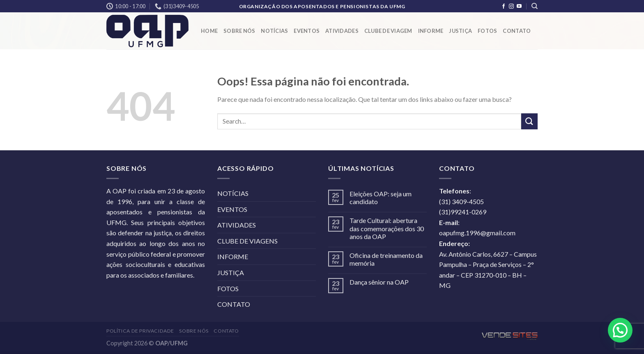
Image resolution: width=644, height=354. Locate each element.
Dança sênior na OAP (379, 282)
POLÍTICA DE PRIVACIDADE (140, 331)
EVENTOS (307, 31)
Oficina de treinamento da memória (386, 259)
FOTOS (487, 31)
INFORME (431, 31)
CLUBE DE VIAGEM (388, 31)
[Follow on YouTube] (519, 7)
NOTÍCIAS (274, 31)
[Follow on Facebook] (504, 7)
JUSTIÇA (460, 31)
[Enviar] (529, 121)
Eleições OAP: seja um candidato (381, 198)
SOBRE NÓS (239, 31)
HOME (209, 31)
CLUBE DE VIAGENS (247, 241)
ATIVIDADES (342, 31)
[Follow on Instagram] (511, 7)
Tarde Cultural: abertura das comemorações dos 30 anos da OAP (387, 228)
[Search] (535, 6)
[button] (620, 330)
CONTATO (517, 31)
